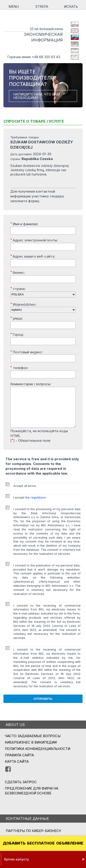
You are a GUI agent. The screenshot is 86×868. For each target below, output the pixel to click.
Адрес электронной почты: (34, 240)
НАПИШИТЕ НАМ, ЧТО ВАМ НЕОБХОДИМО (37, 96)
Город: (17, 334)
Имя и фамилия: (24, 224)
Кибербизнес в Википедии (31, 750)
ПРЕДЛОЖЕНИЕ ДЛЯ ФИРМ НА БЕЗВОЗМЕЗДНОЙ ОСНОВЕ (32, 798)
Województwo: (23, 304)
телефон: (19, 368)
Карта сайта (17, 769)
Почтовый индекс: (27, 352)
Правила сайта (19, 763)
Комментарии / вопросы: (31, 384)
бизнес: (18, 272)
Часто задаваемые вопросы (33, 743)
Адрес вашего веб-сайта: (33, 256)
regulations (39, 505)
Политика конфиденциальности (37, 756)
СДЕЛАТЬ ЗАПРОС (21, 789)
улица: (17, 318)
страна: (18, 289)
